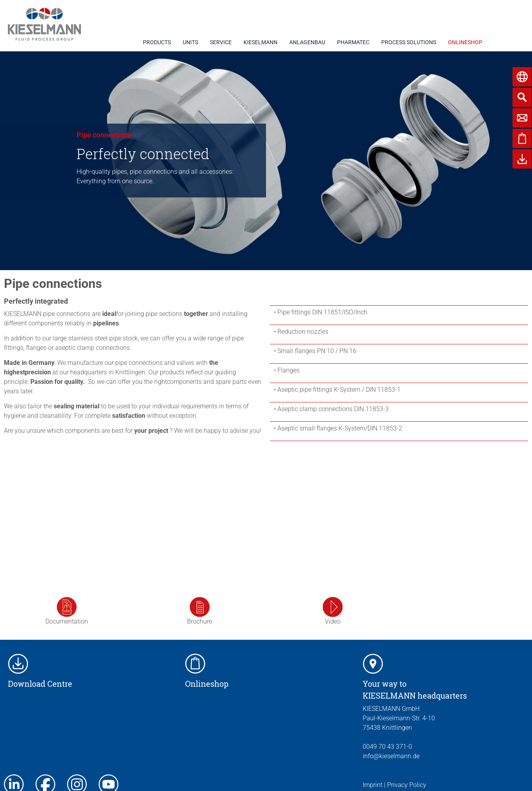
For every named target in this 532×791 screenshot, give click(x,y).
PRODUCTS (157, 42)
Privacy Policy (407, 785)
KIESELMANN (260, 42)
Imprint (373, 785)
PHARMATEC (353, 42)
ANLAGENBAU (307, 42)
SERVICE (221, 42)
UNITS (190, 42)
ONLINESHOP (465, 42)
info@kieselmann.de (391, 756)
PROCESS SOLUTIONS (409, 42)
